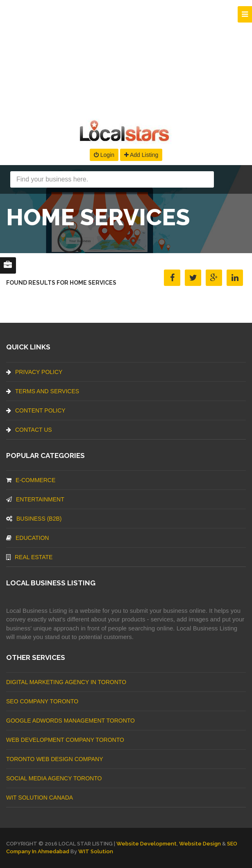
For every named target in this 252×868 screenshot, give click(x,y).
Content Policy (36, 410)
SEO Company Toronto (42, 701)
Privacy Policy (34, 372)
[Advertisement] (126, 57)
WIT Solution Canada (40, 798)
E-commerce (31, 480)
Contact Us (29, 430)
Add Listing (141, 155)
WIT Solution (96, 851)
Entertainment (35, 499)
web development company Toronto (65, 740)
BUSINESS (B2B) (34, 519)
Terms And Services (43, 391)
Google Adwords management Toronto (70, 721)
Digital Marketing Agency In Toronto (66, 682)
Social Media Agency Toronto (54, 778)
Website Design (200, 844)
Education (27, 538)
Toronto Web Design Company (54, 759)
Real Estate (29, 557)
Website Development (146, 844)
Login (104, 155)
